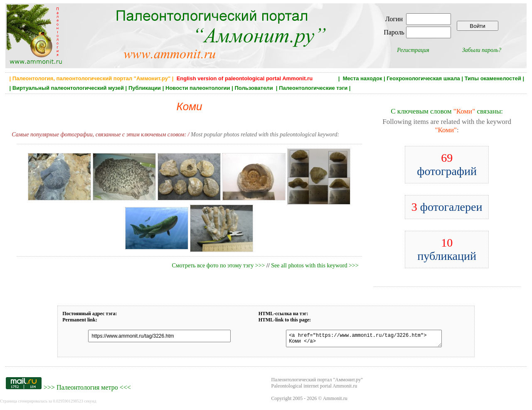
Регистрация (413, 50)
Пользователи (254, 88)
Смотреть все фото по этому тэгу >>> (219, 266)
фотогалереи (447, 207)
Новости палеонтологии (198, 88)
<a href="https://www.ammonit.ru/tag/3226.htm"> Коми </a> (359, 340)
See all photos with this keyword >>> (315, 266)
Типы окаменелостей (493, 78)
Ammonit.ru (335, 401)
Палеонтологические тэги (313, 88)
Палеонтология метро (87, 390)
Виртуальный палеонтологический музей (68, 88)
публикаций (447, 249)
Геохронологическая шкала (423, 78)
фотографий (447, 164)
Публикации (145, 88)
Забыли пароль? (482, 50)
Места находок (363, 78)
